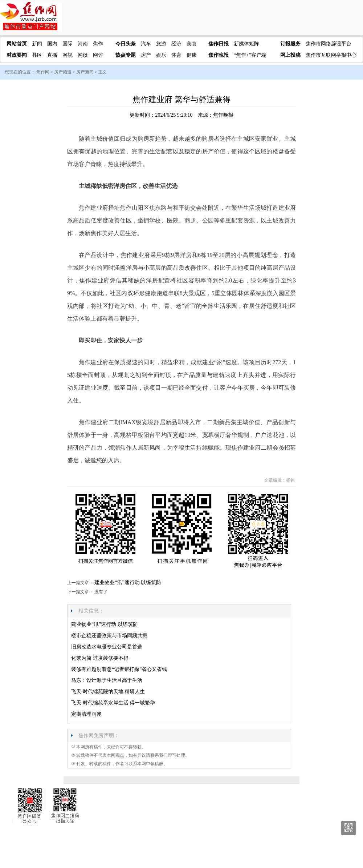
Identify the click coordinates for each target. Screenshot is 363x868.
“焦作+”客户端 (250, 55)
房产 (146, 55)
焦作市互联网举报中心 (331, 55)
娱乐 (161, 55)
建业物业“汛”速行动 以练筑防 (128, 582)
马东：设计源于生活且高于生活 (107, 680)
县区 (37, 55)
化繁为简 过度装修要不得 (100, 658)
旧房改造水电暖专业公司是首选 (107, 647)
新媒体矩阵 (246, 44)
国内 (52, 44)
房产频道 (63, 72)
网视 (68, 55)
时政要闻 (17, 55)
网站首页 (17, 44)
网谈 (83, 55)
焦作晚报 (219, 55)
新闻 (37, 44)
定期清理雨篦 (86, 714)
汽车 (146, 44)
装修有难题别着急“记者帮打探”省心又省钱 (119, 669)
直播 (52, 55)
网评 (98, 55)
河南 (83, 44)
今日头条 (126, 44)
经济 (176, 44)
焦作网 (43, 72)
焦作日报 (219, 44)
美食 (192, 44)
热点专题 (126, 55)
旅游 (161, 44)
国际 (68, 44)
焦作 (98, 44)
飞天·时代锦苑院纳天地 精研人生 (108, 692)
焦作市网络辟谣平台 (329, 44)
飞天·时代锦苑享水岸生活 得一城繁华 (113, 703)
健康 (192, 55)
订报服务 (290, 44)
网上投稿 (290, 55)
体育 (176, 55)
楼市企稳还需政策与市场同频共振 (109, 636)
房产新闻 (85, 72)
